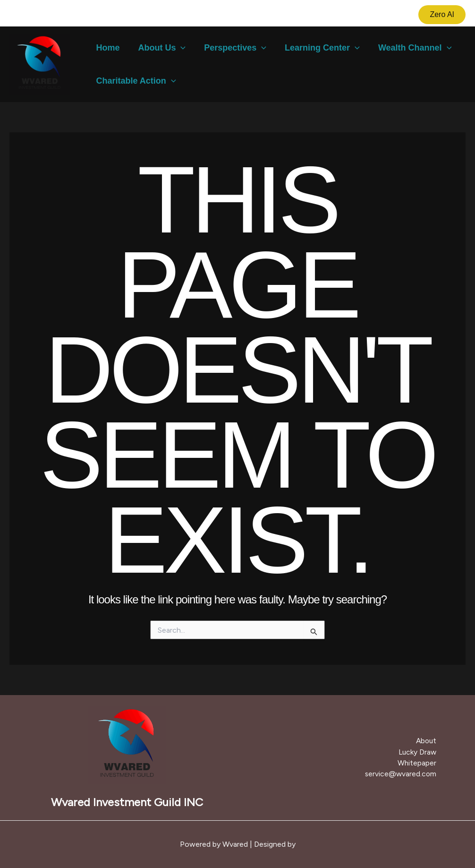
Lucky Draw (420, 752)
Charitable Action (135, 81)
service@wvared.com (403, 773)
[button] (442, 15)
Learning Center (318, 48)
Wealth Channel (409, 48)
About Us (160, 48)
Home (107, 48)
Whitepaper (420, 763)
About (429, 742)
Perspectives (232, 48)
